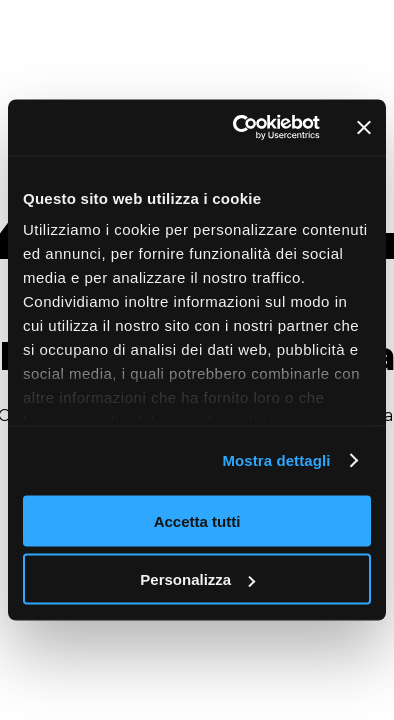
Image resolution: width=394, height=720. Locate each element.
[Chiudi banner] (364, 127)
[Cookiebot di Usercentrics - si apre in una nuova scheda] (239, 128)
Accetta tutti (197, 520)
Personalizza (197, 579)
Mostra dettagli (276, 460)
